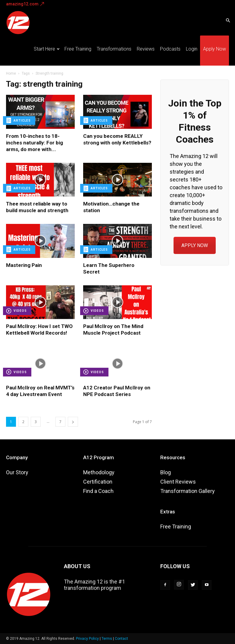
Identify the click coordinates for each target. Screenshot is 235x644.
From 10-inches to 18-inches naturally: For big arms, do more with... (34, 143)
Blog (166, 472)
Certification (98, 482)
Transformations (114, 49)
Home (11, 73)
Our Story (17, 472)
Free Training (78, 49)
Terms (107, 639)
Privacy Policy (87, 639)
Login (192, 49)
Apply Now (215, 49)
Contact (121, 639)
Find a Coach (98, 491)
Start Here (47, 49)
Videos (20, 311)
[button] (228, 20)
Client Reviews (178, 482)
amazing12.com (22, 4)
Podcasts (170, 49)
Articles (22, 121)
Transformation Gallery (188, 491)
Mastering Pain (24, 265)
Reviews (146, 49)
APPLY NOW (195, 245)
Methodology (99, 472)
